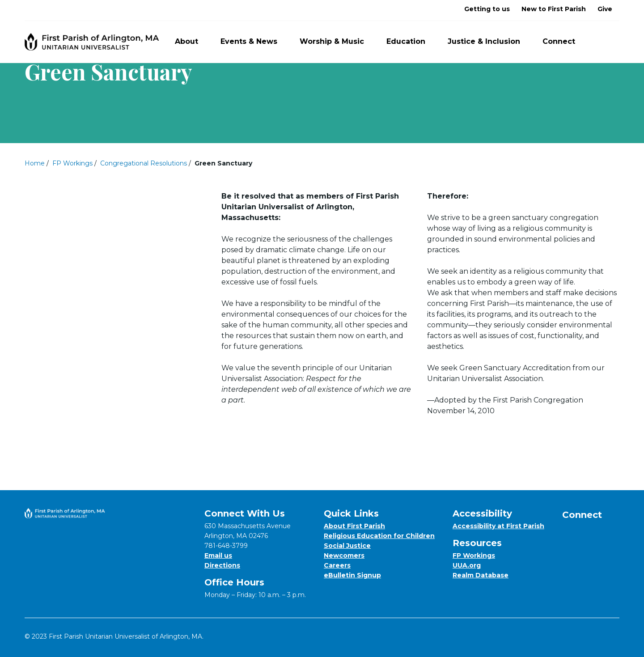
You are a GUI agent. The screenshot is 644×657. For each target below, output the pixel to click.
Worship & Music (337, 41)
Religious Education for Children (379, 536)
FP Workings (72, 163)
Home (35, 163)
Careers (337, 565)
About (192, 41)
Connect (564, 41)
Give (605, 9)
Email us (218, 555)
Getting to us (487, 9)
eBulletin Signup (352, 575)
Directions (222, 565)
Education (411, 41)
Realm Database (481, 575)
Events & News (254, 41)
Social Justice (347, 546)
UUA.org (467, 565)
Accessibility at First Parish (498, 526)
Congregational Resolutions (144, 163)
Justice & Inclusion (489, 41)
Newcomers (344, 555)
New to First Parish (554, 9)
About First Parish (354, 526)
